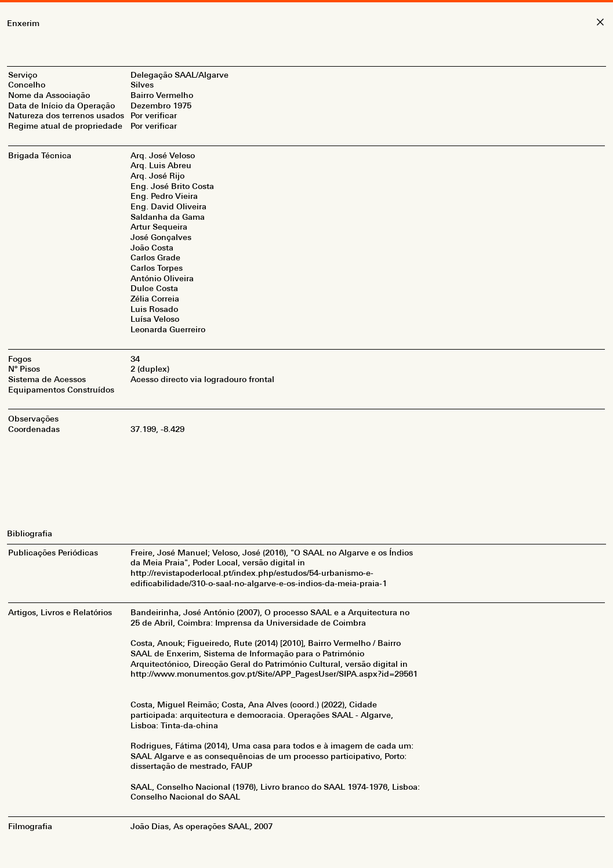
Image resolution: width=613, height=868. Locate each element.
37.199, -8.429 (157, 429)
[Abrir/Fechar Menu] (306, 1)
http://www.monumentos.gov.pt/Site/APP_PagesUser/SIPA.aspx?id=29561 (274, 674)
